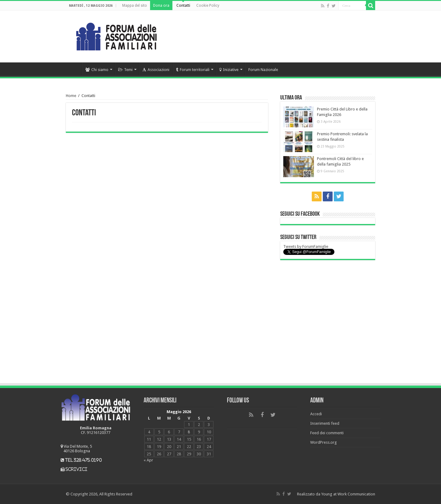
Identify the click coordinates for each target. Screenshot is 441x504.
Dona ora (161, 6)
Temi (125, 70)
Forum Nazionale (263, 70)
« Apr (148, 460)
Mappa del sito (135, 6)
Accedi (316, 414)
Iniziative (229, 70)
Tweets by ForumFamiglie (306, 246)
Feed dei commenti (327, 433)
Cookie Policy (208, 6)
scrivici (76, 469)
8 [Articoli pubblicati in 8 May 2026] (189, 432)
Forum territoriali (193, 70)
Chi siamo (97, 70)
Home (74, 69)
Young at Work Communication (348, 494)
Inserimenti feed (325, 423)
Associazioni (156, 70)
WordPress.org (324, 442)
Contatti (183, 6)
